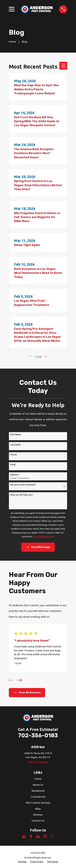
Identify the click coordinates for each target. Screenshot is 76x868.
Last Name (15, 445)
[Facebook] (31, 836)
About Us (38, 785)
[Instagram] (45, 836)
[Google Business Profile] (24, 836)
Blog (38, 809)
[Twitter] (52, 836)
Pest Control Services (38, 803)
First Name (16, 434)
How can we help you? (22, 495)
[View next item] (19, 680)
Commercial (38, 797)
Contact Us (38, 821)
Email (13, 465)
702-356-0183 (38, 735)
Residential (38, 791)
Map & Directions (38, 762)
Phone (13, 455)
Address (14, 475)
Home (38, 779)
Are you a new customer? (23, 485)
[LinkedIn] (38, 836)
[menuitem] (22, 862)
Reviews (38, 815)
